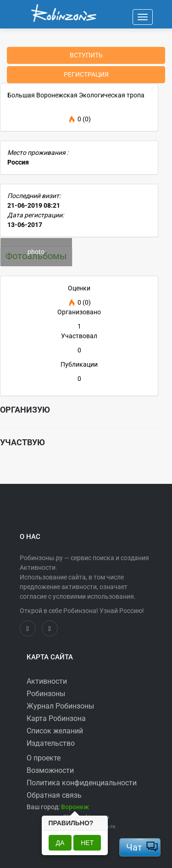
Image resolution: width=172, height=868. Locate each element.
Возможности (50, 770)
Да (60, 843)
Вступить (86, 55)
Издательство (51, 743)
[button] (75, 807)
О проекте (44, 758)
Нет (87, 843)
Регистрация (86, 74)
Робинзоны (46, 694)
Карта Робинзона (56, 718)
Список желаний (55, 731)
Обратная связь (54, 795)
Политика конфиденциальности (82, 783)
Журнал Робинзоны (60, 706)
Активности (47, 681)
